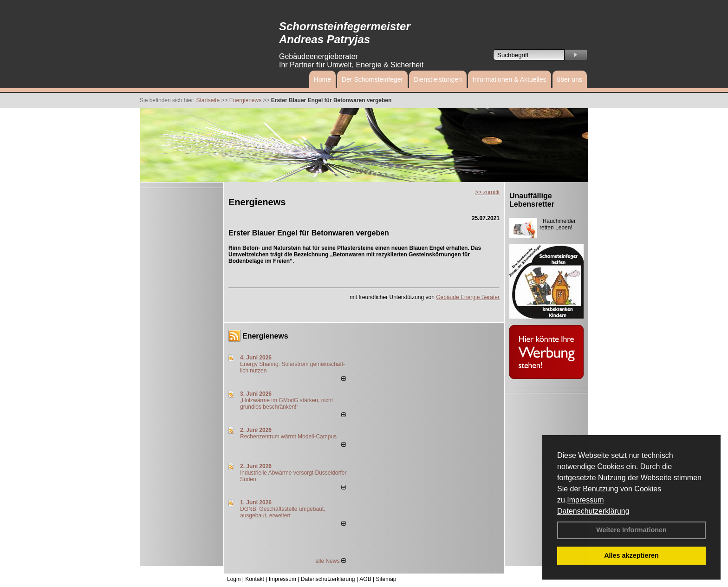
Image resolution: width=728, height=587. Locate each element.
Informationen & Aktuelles (510, 79)
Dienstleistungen (438, 79)
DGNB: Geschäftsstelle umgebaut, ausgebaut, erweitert (283, 512)
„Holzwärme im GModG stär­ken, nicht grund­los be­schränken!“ (286, 404)
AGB (365, 579)
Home (322, 79)
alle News (330, 561)
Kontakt (255, 579)
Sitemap (386, 579)
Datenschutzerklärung (593, 511)
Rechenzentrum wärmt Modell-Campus (288, 437)
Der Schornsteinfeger (372, 79)
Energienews (265, 336)
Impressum (585, 500)
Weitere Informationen (631, 530)
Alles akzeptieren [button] (631, 555)
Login (234, 579)
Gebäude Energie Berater (468, 297)
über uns (570, 79)
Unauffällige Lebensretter (532, 200)
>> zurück (487, 192)
